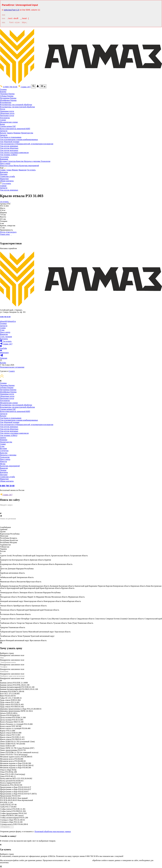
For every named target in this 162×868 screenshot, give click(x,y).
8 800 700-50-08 (5, 317)
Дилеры (3, 470)
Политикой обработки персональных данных (53, 831)
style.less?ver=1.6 (12, 10)
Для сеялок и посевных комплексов (14, 153)
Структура (12, 161)
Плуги (3, 109)
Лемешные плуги (7, 111)
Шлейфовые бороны (8, 100)
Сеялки (3, 120)
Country (12, 371)
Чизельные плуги (7, 115)
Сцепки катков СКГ (8, 126)
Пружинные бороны (8, 98)
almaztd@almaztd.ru (8, 321)
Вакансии (22, 170)
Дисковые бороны (7, 94)
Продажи (4, 174)
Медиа (16, 166)
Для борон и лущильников (11, 137)
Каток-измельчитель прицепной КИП (15, 129)
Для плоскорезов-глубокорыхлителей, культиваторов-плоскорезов (27, 144)
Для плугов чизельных (9, 150)
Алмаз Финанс (12, 170)
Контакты (4, 172)
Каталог (3, 133)
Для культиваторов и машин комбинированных (19, 139)
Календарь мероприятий (29, 166)
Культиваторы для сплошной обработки (16, 105)
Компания (4, 159)
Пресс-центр (5, 163)
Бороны (3, 92)
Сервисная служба (7, 176)
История (4, 161)
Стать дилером (6, 337)
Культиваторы (6, 102)
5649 (4, 19)
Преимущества (27, 133)
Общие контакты (7, 181)
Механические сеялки (9, 122)
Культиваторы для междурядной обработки (17, 107)
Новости (4, 166)
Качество (20, 161)
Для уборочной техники (10, 142)
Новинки (17, 133)
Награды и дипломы (32, 161)
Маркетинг (4, 179)
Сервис (3, 170)
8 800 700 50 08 (7, 486)
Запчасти (4, 131)
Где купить (4, 157)
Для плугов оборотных (9, 148)
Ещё (3, 168)
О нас (2, 330)
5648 (4, 15)
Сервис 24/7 (6, 495)
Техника (3, 89)
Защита (10, 133)
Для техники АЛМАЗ (9, 155)
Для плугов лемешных (9, 146)
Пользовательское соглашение (12, 367)
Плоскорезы (5, 118)
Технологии (46, 161)
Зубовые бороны (7, 96)
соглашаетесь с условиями (81, 860)
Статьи (10, 166)
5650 (4, 23)
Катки (2, 124)
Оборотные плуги (7, 113)
